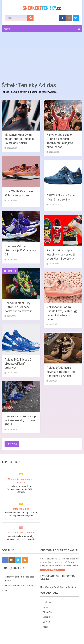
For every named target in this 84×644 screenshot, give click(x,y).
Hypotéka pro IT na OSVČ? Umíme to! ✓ (59, 587)
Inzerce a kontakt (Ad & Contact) (19, 586)
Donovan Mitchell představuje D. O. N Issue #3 (20, 250)
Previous (12, 444)
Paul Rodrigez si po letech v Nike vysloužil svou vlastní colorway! (61, 254)
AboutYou (48, 612)
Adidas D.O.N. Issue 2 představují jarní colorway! (18, 364)
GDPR (7, 591)
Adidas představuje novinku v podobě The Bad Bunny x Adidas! (61, 372)
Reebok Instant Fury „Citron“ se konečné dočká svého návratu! (18, 307)
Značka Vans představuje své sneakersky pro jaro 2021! (20, 420)
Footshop (47, 602)
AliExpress (48, 627)
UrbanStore (48, 617)
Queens (46, 607)
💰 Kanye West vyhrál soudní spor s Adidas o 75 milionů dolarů (19, 139)
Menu (7, 29)
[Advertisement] (42, 56)
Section (46, 622)
